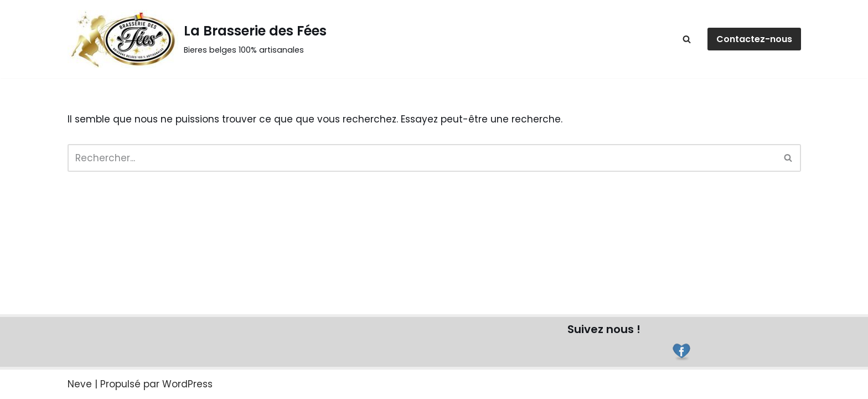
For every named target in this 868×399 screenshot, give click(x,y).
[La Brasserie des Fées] (197, 39)
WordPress (187, 384)
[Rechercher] (687, 39)
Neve (80, 384)
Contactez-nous (754, 39)
